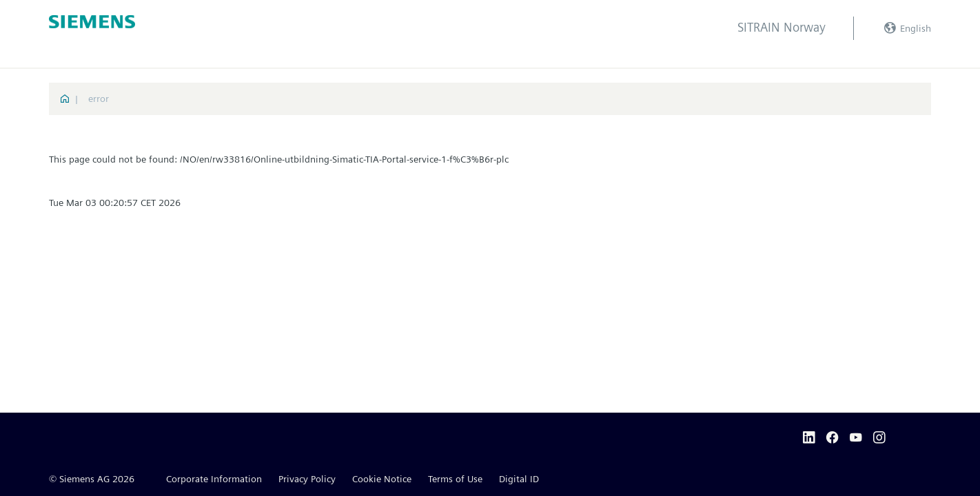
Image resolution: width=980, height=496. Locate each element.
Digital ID (519, 479)
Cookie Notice (382, 479)
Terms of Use (455, 479)
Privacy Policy (307, 479)
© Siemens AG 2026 (92, 479)
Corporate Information (214, 479)
